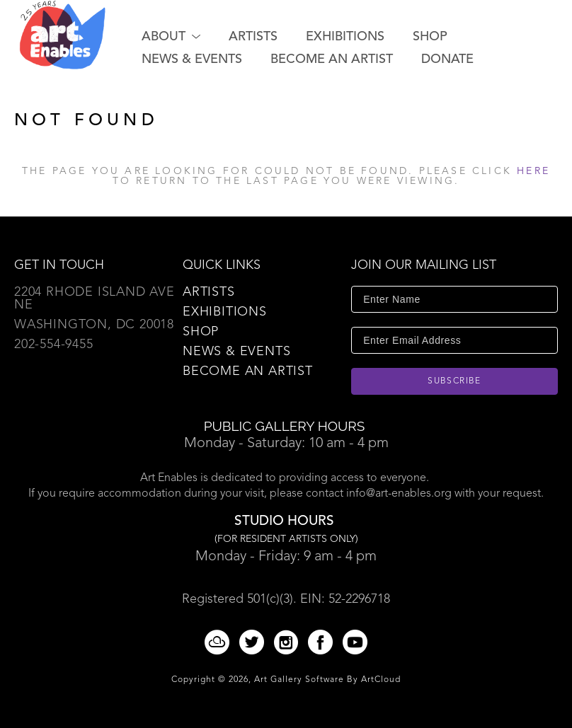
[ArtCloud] (219, 642)
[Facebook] (323, 642)
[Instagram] (288, 642)
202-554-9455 (54, 345)
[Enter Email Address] (454, 340)
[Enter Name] (454, 299)
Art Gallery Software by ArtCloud (327, 680)
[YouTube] (355, 642)
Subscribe (454, 381)
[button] (171, 37)
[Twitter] (254, 642)
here (533, 171)
